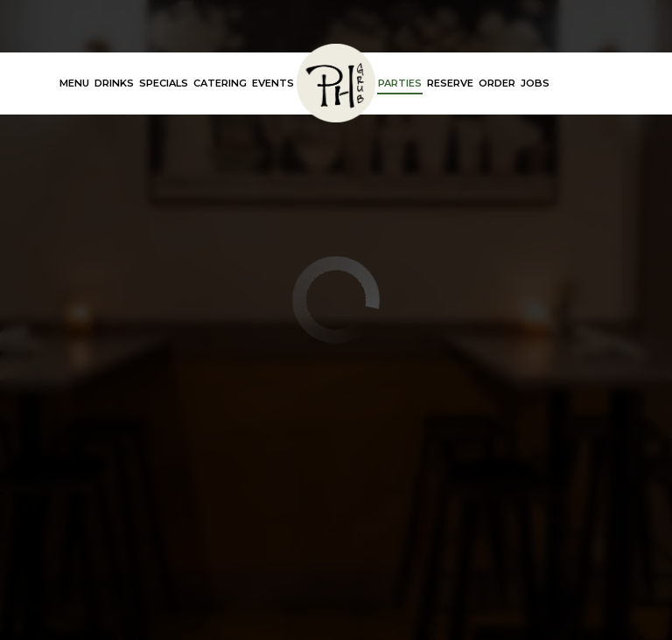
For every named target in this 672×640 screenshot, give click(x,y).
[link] (336, 83)
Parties (400, 83)
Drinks (114, 83)
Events (273, 83)
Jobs (535, 83)
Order (497, 83)
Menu (74, 83)
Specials (164, 83)
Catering (220, 83)
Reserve (450, 83)
